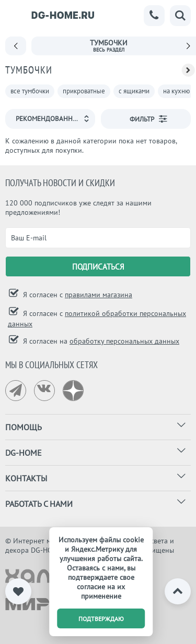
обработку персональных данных (124, 341)
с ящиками (134, 91)
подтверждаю (101, 619)
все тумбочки (30, 91)
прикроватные (84, 91)
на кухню (176, 91)
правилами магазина (99, 295)
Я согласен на (100, 341)
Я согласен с (77, 295)
